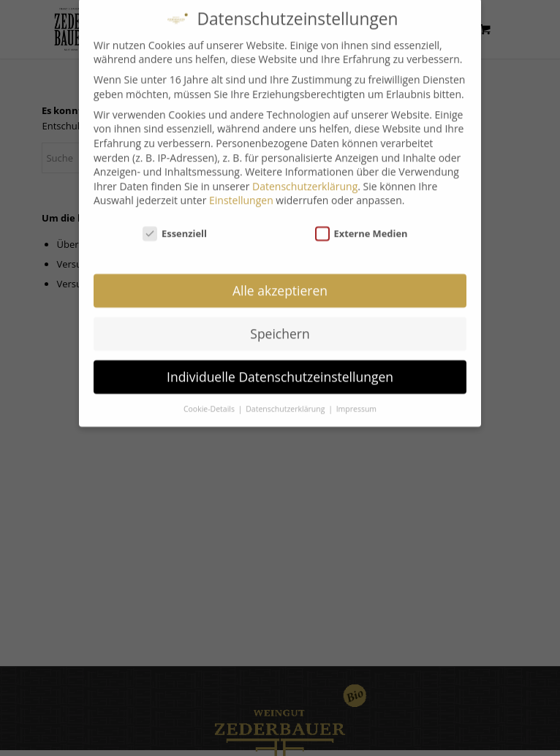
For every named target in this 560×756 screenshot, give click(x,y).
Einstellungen (241, 191)
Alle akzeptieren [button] (280, 281)
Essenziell (175, 225)
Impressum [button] (356, 400)
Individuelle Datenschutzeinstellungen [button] (280, 368)
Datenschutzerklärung (305, 177)
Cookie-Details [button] (210, 400)
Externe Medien (362, 225)
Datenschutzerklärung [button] (286, 400)
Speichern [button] (280, 325)
